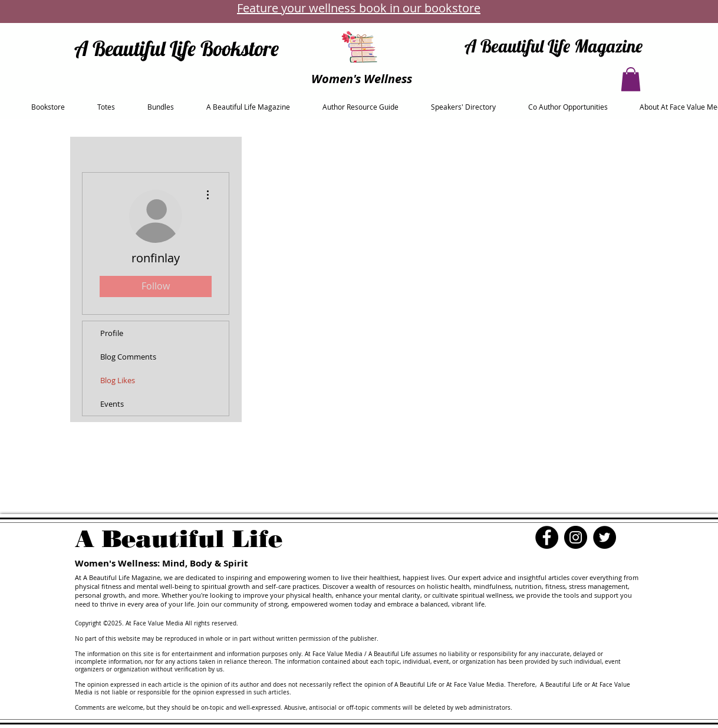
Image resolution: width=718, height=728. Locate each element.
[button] (631, 79)
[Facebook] (547, 537)
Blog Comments (128, 357)
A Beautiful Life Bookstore (177, 48)
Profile (112, 333)
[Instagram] (576, 537)
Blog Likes (118, 380)
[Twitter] (605, 537)
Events (112, 404)
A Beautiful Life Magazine (554, 46)
